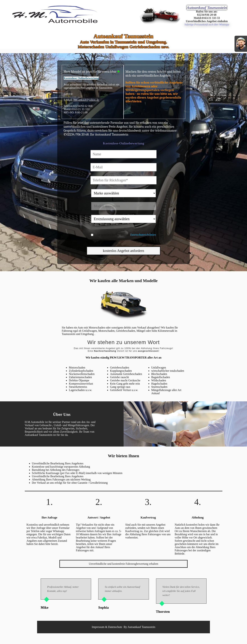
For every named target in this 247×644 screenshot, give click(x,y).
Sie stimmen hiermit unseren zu (128, 235)
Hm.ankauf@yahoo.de (86, 100)
